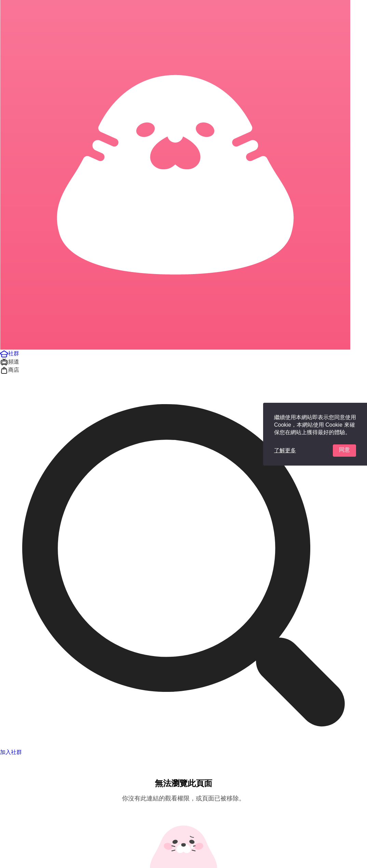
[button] (10, 353)
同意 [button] (344, 450)
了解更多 (285, 450)
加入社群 (11, 752)
